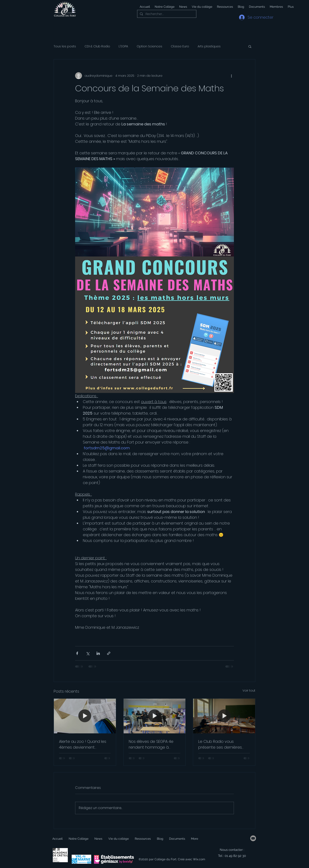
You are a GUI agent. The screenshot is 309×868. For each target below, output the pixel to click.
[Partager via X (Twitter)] (88, 653)
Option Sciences (149, 46)
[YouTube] (253, 838)
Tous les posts (65, 46)
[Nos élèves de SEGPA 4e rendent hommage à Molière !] (155, 716)
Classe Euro (180, 46)
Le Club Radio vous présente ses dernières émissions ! (220, 744)
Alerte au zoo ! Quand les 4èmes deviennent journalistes (83, 744)
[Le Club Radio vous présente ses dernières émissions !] (224, 716)
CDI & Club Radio (97, 46)
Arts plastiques (209, 46)
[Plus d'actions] (231, 76)
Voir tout (249, 690)
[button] (202, 7)
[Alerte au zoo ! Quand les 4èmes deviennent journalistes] (85, 716)
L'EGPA (123, 46)
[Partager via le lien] (109, 653)
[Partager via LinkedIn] (98, 653)
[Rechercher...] (166, 14)
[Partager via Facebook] (77, 653)
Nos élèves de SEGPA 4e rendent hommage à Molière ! (151, 744)
